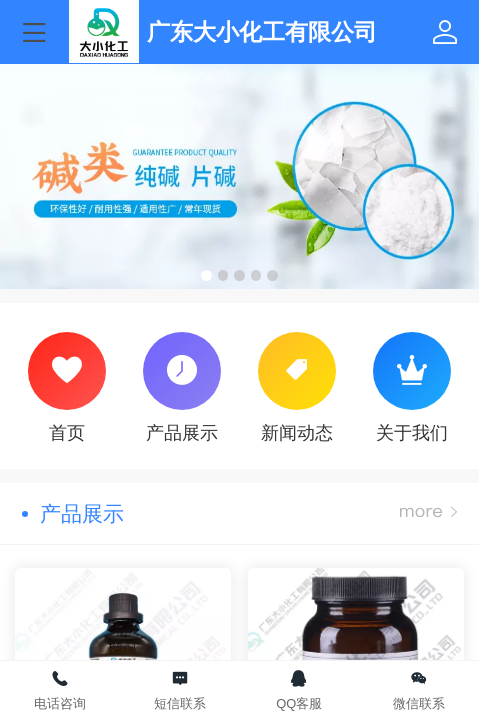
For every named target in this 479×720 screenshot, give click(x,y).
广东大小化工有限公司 (262, 32)
